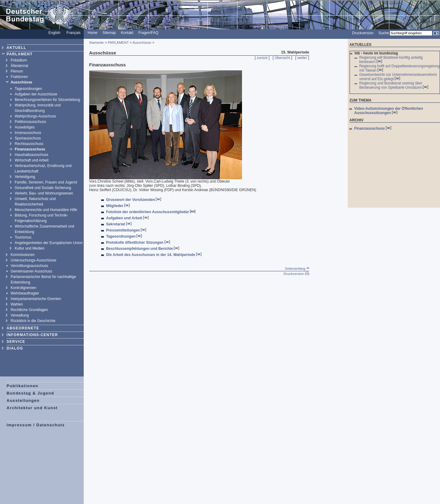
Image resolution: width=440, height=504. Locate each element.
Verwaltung (20, 315)
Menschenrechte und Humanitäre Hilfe (46, 210)
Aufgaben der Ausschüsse (36, 94)
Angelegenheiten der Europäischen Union (49, 243)
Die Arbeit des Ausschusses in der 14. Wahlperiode (154, 255)
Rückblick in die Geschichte (33, 321)
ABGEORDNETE (23, 328)
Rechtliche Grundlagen (29, 310)
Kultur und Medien (29, 248)
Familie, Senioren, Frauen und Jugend (46, 182)
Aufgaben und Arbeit (127, 218)
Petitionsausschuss (30, 122)
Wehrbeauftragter (25, 293)
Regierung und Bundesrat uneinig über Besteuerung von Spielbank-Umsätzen (394, 85)
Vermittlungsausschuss (29, 266)
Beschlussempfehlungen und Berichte (143, 249)
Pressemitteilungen (126, 230)
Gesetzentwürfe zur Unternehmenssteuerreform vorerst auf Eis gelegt (398, 77)
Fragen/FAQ (148, 33)
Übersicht (282, 58)
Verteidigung (25, 177)
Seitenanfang (297, 269)
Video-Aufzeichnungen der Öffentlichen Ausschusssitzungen (389, 111)
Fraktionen (19, 77)
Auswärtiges (25, 127)
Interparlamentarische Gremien (36, 299)
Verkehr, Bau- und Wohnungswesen (44, 193)
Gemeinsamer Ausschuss (31, 271)
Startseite (97, 43)
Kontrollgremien (24, 288)
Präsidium (19, 60)
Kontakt (127, 33)
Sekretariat (119, 224)
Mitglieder (118, 206)
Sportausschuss (28, 138)
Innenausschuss (28, 133)
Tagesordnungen (28, 89)
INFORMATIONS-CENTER (32, 335)
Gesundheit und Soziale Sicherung (43, 188)
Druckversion (363, 33)
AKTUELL (16, 48)
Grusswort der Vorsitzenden (134, 200)
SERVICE (16, 342)
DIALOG (15, 348)
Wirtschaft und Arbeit (32, 160)
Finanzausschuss (30, 149)
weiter (302, 58)
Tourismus (23, 237)
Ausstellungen (23, 400)
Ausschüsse (22, 82)
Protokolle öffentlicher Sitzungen (138, 243)
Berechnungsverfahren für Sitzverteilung (47, 100)
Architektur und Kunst (32, 408)
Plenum (17, 71)
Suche (384, 33)
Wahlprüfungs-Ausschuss (35, 116)
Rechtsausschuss (29, 144)
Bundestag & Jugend (31, 393)
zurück (262, 58)
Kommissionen (23, 255)
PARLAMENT (20, 54)
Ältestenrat (19, 66)
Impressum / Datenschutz (36, 425)
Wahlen (17, 304)
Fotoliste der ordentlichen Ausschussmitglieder (151, 212)
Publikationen (23, 386)
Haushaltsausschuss (31, 155)
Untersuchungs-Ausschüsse (33, 260)
